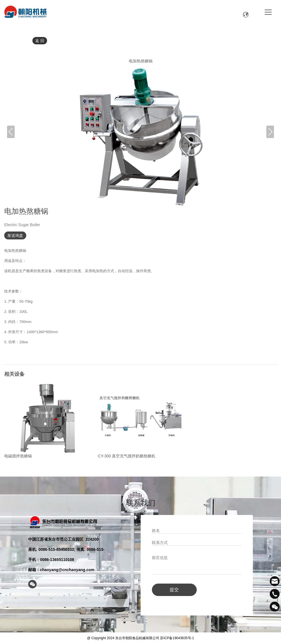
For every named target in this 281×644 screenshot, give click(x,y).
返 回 (40, 41)
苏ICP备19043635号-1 (177, 637)
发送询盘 (15, 235)
